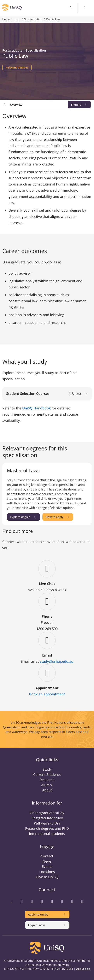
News (47, 861)
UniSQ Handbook (36, 408)
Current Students (47, 774)
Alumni (47, 785)
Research (47, 780)
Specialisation (33, 19)
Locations (47, 872)
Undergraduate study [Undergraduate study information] (47, 813)
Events (47, 866)
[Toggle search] (70, 8)
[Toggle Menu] (85, 8)
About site (83, 969)
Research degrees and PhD (47, 828)
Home (6, 19)
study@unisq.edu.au (56, 661)
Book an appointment (47, 694)
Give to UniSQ (47, 877)
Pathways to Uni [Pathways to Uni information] (47, 823)
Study (47, 769)
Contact (47, 856)
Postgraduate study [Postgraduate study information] (47, 818)
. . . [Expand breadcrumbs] (17, 19)
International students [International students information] (47, 834)
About (47, 790)
